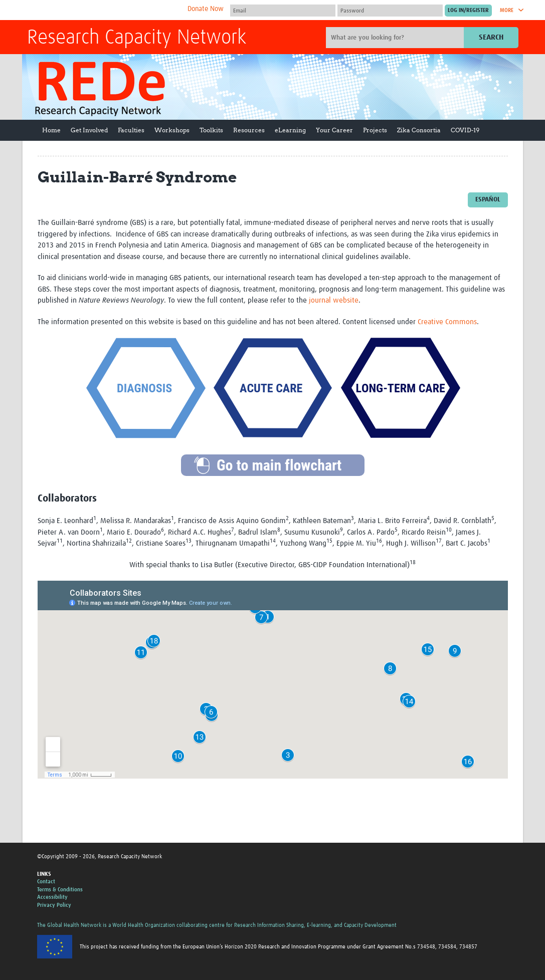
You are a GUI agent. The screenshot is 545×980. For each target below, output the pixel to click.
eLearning (290, 130)
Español (488, 200)
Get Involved (89, 130)
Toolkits (211, 130)
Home (51, 130)
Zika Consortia (419, 130)
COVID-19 (465, 130)
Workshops (172, 130)
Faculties (131, 130)
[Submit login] (468, 11)
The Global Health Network (102, 10)
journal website (334, 300)
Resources (249, 130)
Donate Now (206, 9)
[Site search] (396, 38)
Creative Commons (447, 322)
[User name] (283, 11)
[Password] (390, 11)
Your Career (334, 130)
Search (491, 37)
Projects (375, 130)
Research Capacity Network (137, 38)
